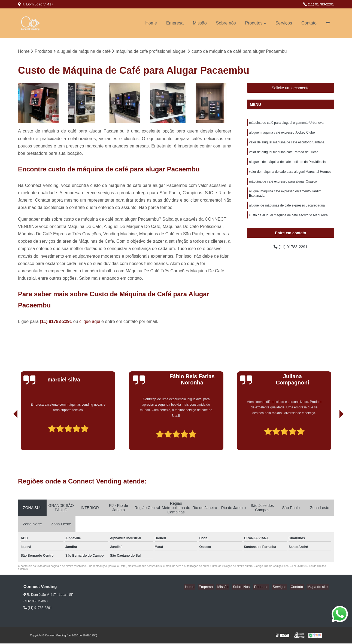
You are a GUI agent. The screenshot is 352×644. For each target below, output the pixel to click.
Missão (200, 23)
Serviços (284, 23)
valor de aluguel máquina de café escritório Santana (287, 144)
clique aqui (90, 322)
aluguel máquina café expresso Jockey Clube (282, 134)
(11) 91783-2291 (319, 4)
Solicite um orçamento (291, 88)
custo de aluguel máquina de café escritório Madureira (288, 221)
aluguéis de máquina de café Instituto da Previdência (287, 165)
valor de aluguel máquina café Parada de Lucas (284, 155)
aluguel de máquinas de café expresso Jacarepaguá (287, 211)
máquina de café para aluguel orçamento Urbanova (286, 124)
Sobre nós (226, 23)
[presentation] (8, 435)
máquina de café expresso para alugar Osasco (283, 186)
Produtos (254, 23)
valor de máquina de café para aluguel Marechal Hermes (290, 175)
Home (151, 23)
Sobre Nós (249, 587)
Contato (309, 23)
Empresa (175, 23)
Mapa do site (318, 587)
